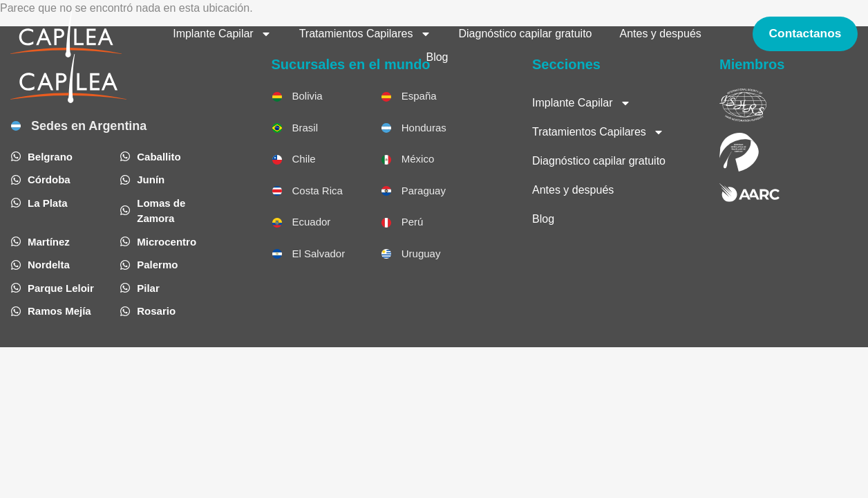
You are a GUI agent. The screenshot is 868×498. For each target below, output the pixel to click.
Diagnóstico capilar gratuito (524, 34)
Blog (436, 57)
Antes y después (659, 34)
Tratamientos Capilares (364, 34)
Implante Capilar (221, 34)
